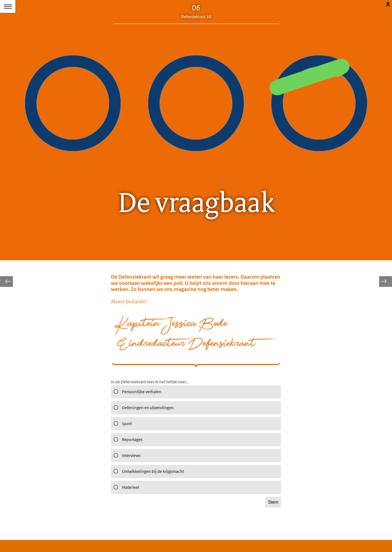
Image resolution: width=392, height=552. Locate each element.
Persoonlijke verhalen (138, 408)
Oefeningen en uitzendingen (145, 424)
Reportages (128, 456)
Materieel (126, 504)
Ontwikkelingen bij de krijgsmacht (151, 488)
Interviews (127, 472)
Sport (122, 440)
